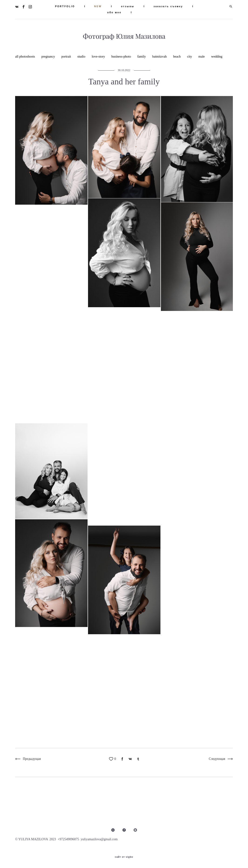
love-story (99, 57)
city (190, 57)
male (202, 57)
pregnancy (49, 57)
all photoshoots (25, 57)
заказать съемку (168, 6)
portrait (66, 57)
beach (177, 57)
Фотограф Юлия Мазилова (124, 36)
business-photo (122, 57)
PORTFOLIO (65, 6)
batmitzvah (160, 57)
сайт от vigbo (124, 857)
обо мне (114, 12)
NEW (98, 6)
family (142, 57)
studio (82, 57)
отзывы (128, 6)
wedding (217, 57)
